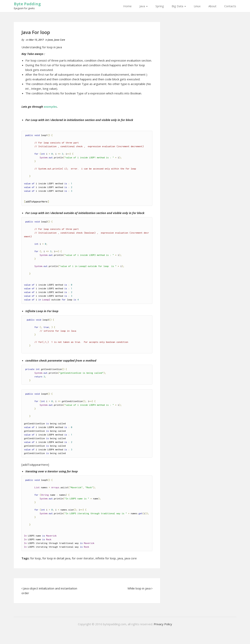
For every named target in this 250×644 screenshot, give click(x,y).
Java (144, 6)
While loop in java (139, 588)
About (212, 6)
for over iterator (83, 558)
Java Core (60, 40)
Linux (197, 6)
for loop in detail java (56, 558)
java (120, 558)
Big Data (179, 6)
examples (50, 107)
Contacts (230, 6)
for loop (36, 558)
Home (127, 6)
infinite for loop (106, 558)
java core (131, 558)
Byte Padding (27, 4)
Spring (160, 6)
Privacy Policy (163, 624)
